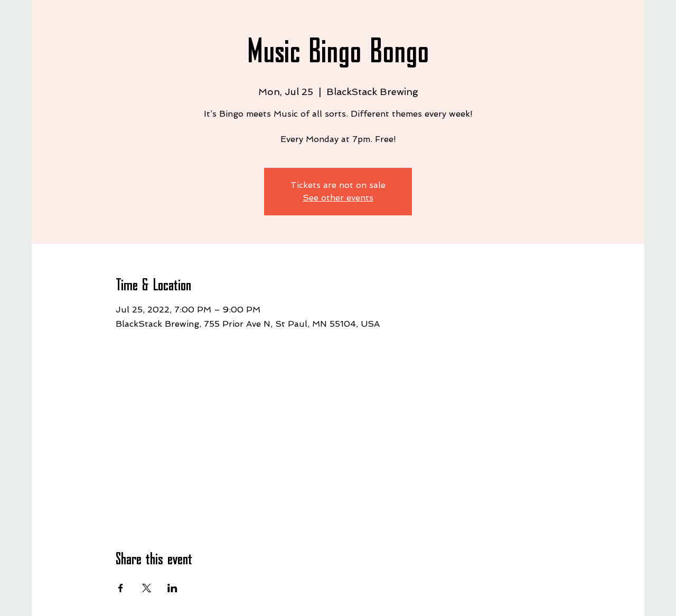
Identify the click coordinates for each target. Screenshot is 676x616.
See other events (338, 198)
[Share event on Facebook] (121, 588)
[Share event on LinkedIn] (172, 588)
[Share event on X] (147, 588)
